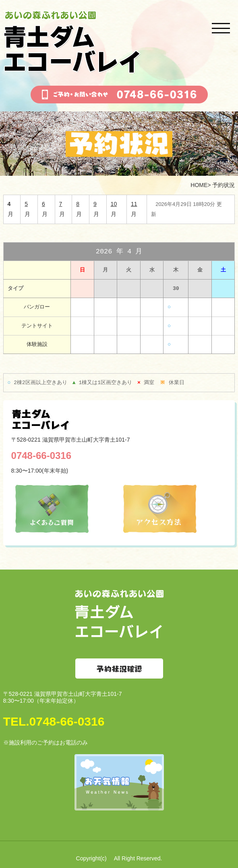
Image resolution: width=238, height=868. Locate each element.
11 (134, 204)
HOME (199, 185)
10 (114, 204)
